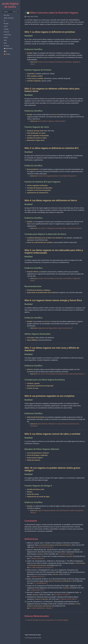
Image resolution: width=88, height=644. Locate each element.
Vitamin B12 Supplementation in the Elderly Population (57, 176)
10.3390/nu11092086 (66, 554)
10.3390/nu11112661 (62, 595)
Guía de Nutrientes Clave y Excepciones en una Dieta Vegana (48, 620)
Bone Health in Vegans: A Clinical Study (51, 121)
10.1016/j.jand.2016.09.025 (43, 547)
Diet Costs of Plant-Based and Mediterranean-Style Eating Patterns (61, 374)
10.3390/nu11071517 (37, 576)
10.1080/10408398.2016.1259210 (41, 567)
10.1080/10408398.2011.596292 (40, 608)
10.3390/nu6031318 (36, 590)
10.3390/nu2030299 (36, 558)
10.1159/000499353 (40, 583)
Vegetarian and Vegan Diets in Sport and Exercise (55, 328)
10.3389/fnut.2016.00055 (67, 599)
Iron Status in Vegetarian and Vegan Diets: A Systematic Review (59, 228)
